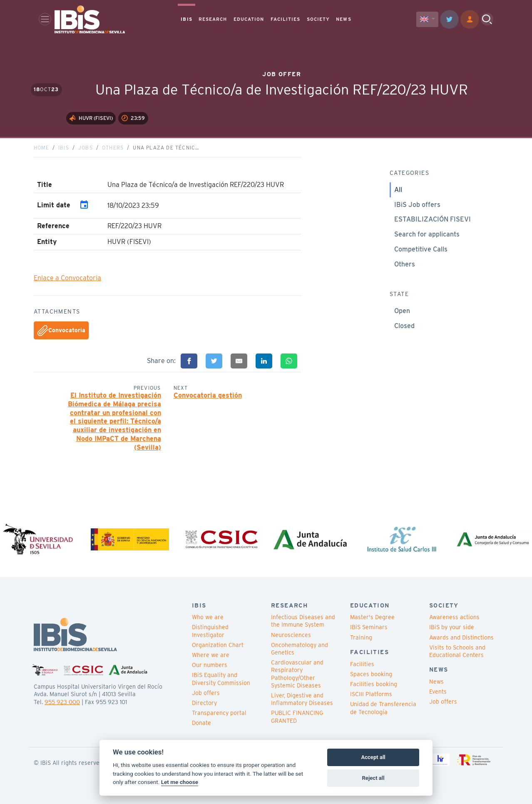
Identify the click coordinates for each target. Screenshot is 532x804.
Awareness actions (454, 617)
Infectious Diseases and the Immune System (303, 621)
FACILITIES (286, 19)
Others (113, 148)
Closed (404, 326)
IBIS (186, 19)
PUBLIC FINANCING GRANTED (297, 717)
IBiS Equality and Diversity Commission (221, 679)
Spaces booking (371, 674)
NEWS (343, 19)
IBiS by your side (452, 627)
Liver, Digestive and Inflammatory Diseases (302, 699)
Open (402, 311)
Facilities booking (374, 684)
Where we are (211, 655)
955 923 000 (62, 702)
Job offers (206, 693)
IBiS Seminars (369, 627)
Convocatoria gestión (208, 395)
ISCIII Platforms (371, 694)
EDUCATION (249, 19)
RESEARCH (213, 19)
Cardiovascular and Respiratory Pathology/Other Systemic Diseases (297, 674)
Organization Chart (218, 645)
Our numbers (210, 665)
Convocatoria (61, 331)
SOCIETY (318, 19)
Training (361, 637)
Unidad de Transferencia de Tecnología (383, 708)
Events (438, 692)
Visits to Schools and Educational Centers (457, 651)
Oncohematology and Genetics (300, 649)
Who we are (208, 617)
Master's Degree (372, 617)
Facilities (362, 664)
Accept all (373, 757)
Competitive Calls (421, 249)
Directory (204, 703)
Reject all (373, 778)
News (436, 682)
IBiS (64, 148)
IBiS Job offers (417, 205)
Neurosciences (291, 635)
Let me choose (180, 782)
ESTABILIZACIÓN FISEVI (433, 219)
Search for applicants (427, 234)
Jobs (86, 148)
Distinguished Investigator (210, 631)
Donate (201, 723)
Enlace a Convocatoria (67, 278)
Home (41, 148)
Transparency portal (219, 713)
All (398, 190)
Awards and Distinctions (461, 637)
